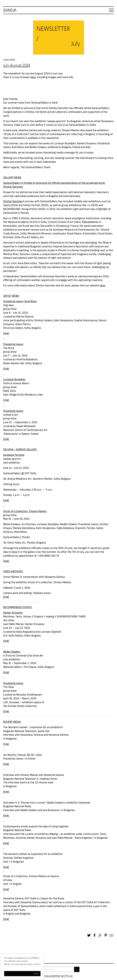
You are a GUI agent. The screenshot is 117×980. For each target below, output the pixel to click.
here (33, 77)
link (6, 333)
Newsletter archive (58, 976)
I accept (22, 974)
